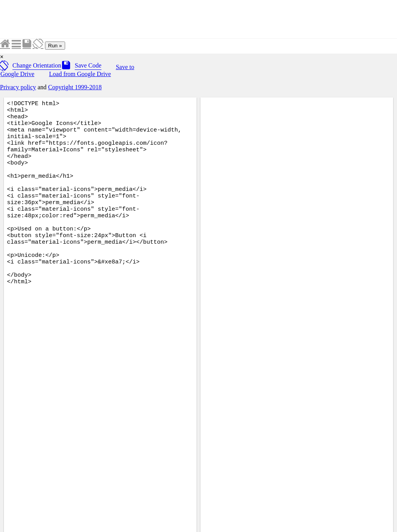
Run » (55, 46)
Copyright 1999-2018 (75, 87)
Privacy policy (18, 87)
